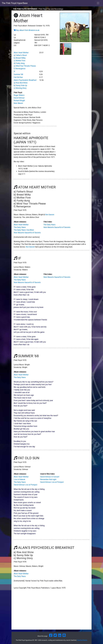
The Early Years (20, 227)
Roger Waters (19, 95)
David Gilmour (19, 98)
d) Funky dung (19, 63)
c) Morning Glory (20, 88)
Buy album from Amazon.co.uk (28, 30)
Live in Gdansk (19, 479)
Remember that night (48, 479)
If (14, 71)
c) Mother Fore (20, 61)
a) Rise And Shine (21, 83)
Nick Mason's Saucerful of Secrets (27, 233)
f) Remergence (20, 69)
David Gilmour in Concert (50, 477)
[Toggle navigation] (98, 3)
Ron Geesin (50, 215)
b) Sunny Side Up (20, 85)
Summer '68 (18, 74)
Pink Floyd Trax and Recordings (51, 9)
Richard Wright (19, 101)
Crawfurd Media (82, 640)
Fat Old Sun (18, 77)
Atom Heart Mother (21, 53)
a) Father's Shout (20, 55)
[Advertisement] (75, 71)
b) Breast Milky (20, 58)
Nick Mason (18, 103)
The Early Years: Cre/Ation (24, 230)
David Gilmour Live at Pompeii (26, 485)
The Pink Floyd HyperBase (15, 3)
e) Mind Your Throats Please (25, 66)
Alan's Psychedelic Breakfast (25, 80)
